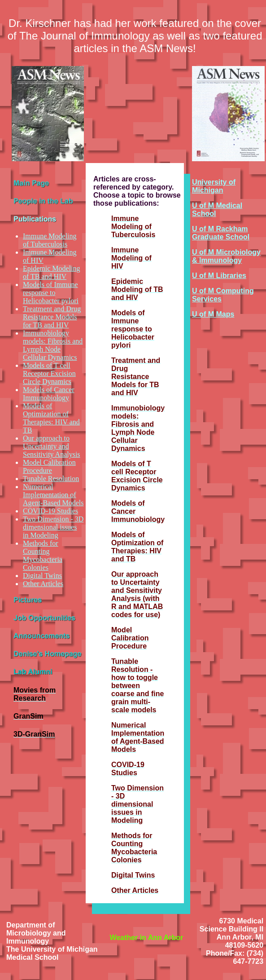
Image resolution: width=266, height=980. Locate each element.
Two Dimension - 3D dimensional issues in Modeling (53, 527)
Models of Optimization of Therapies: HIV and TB (51, 418)
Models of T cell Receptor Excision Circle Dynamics (49, 373)
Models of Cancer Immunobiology (49, 394)
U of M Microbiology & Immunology (226, 256)
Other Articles (43, 584)
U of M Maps (213, 314)
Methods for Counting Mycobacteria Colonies (43, 555)
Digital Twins (42, 576)
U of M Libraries (219, 276)
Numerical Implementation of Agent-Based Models (53, 495)
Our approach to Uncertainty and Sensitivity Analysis (52, 446)
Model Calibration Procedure (49, 466)
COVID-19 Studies (50, 511)
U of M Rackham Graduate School (221, 233)
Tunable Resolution (51, 479)
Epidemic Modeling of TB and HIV (52, 272)
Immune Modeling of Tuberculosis (50, 240)
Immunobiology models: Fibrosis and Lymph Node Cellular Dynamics (53, 345)
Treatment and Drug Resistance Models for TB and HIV (52, 317)
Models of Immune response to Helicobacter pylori (51, 293)
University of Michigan (214, 186)
